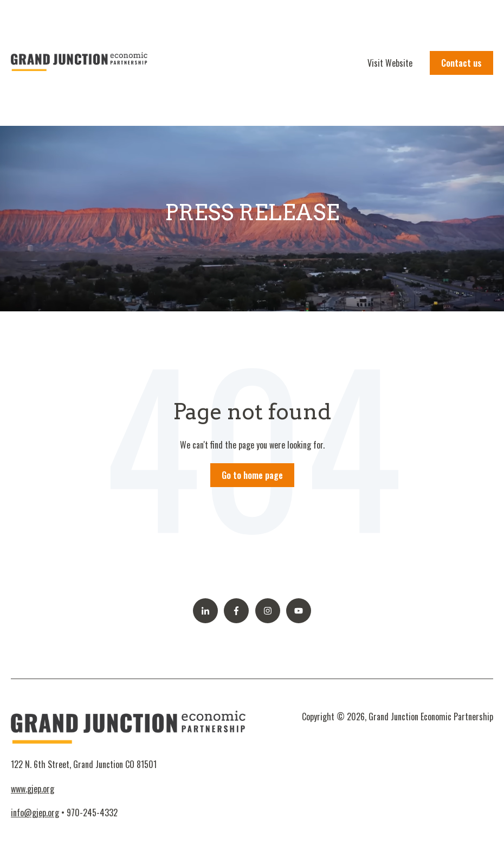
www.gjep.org (33, 789)
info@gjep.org (35, 813)
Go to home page (252, 475)
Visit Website (390, 63)
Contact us (461, 63)
